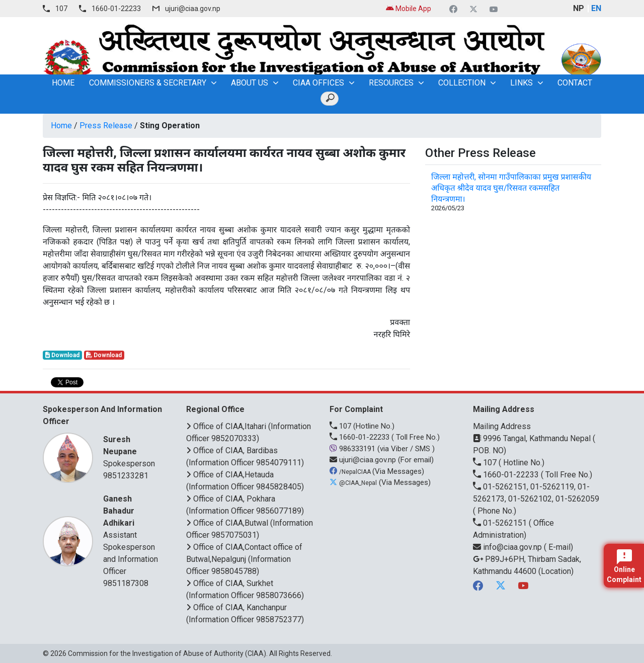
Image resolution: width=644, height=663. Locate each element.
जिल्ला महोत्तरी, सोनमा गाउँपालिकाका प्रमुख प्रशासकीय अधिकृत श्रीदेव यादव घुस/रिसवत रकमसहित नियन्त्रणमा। (511, 188)
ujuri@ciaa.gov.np (193, 9)
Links (521, 83)
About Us (250, 83)
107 (61, 9)
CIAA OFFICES (318, 83)
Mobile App (409, 9)
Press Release (106, 126)
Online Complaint (624, 566)
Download (62, 355)
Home (61, 126)
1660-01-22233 (116, 9)
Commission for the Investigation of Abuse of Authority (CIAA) (167, 653)
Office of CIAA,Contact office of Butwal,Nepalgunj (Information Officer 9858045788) (244, 559)
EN (596, 8)
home (63, 83)
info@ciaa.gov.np (508, 547)
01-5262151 (501, 523)
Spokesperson (132, 451)
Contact (575, 83)
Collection (462, 83)
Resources (391, 83)
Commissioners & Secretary (148, 83)
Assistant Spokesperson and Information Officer (132, 534)
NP (579, 8)
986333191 (353, 449)
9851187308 (126, 583)
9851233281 (126, 476)
